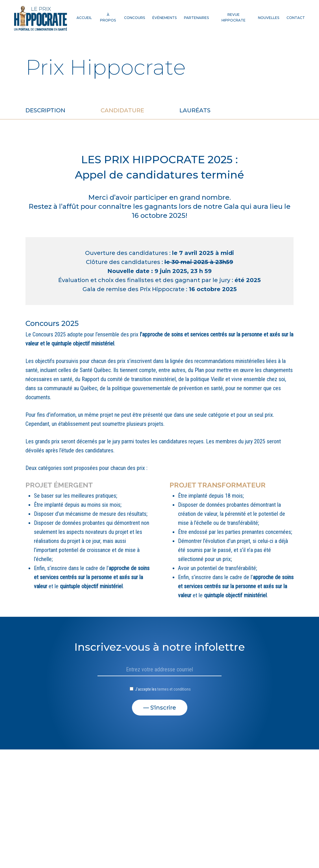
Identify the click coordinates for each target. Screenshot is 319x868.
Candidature (122, 110)
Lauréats (195, 110)
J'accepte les (160, 689)
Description (45, 110)
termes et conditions (174, 689)
